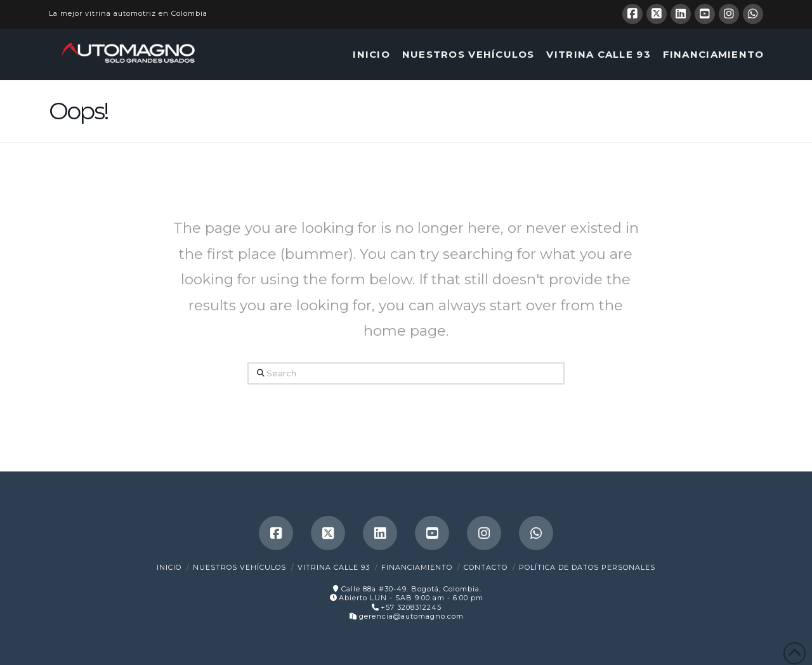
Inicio (169, 567)
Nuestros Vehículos (239, 567)
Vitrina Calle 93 (334, 567)
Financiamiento (417, 567)
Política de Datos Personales (587, 567)
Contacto (486, 567)
